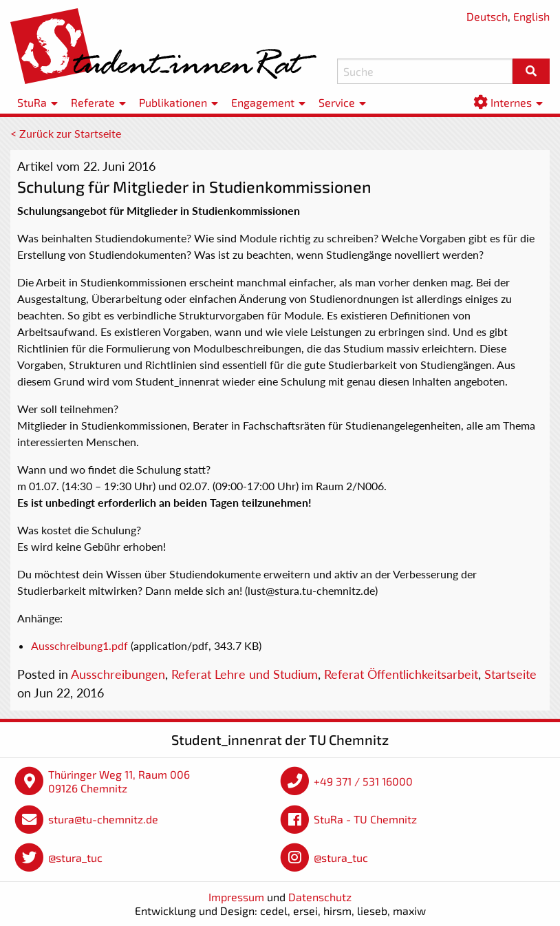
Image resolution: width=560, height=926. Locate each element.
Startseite (510, 674)
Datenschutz (320, 897)
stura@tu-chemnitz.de (103, 819)
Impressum (236, 897)
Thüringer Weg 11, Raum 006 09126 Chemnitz (119, 781)
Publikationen (173, 102)
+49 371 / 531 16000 (363, 781)
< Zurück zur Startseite (66, 133)
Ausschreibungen (118, 674)
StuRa (32, 102)
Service (337, 102)
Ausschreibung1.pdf (79, 645)
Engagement (263, 102)
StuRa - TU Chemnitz (365, 819)
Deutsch (487, 16)
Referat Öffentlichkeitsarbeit (401, 674)
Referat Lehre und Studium (245, 674)
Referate (93, 102)
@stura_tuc (75, 857)
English (531, 16)
